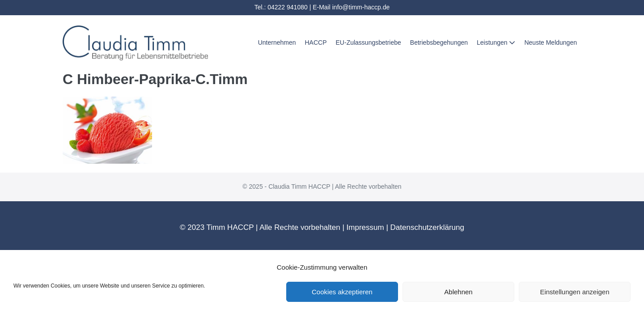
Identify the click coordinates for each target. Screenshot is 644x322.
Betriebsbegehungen (439, 42)
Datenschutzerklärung (427, 227)
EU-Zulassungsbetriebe (369, 42)
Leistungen (496, 42)
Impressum (365, 227)
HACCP (316, 42)
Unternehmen (277, 42)
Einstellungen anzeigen (574, 292)
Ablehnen (458, 292)
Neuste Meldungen (551, 42)
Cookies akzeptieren (342, 292)
